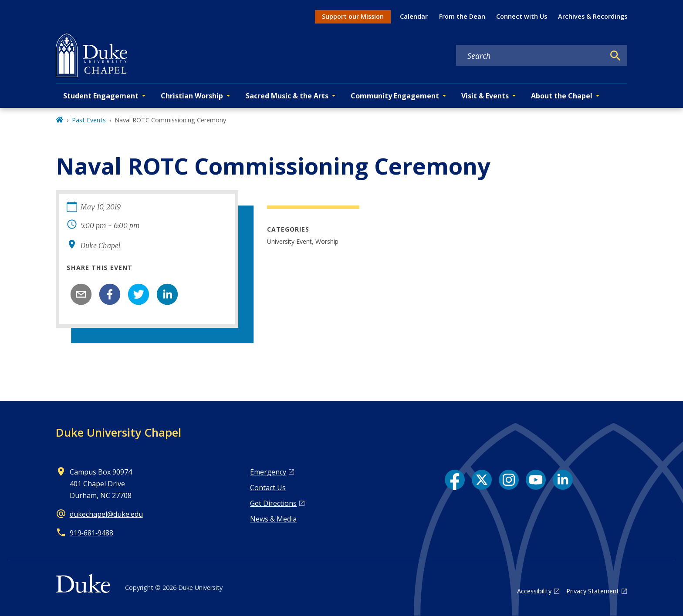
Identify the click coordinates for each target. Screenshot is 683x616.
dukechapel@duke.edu (106, 514)
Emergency (268, 472)
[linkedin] (167, 294)
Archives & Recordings (593, 16)
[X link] (482, 480)
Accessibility (534, 591)
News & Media (273, 519)
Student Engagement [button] (101, 96)
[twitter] (139, 294)
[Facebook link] (455, 480)
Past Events (89, 120)
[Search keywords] (531, 56)
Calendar (414, 16)
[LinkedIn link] (563, 480)
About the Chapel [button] (562, 96)
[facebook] (110, 294)
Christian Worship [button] (192, 96)
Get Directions (273, 503)
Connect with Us (522, 16)
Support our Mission (353, 16)
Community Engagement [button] (395, 96)
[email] (81, 294)
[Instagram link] (509, 480)
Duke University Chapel (118, 432)
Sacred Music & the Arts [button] (287, 96)
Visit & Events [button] (485, 96)
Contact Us (268, 488)
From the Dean (462, 16)
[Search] (615, 56)
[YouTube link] (536, 480)
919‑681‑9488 (92, 533)
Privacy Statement (593, 591)
